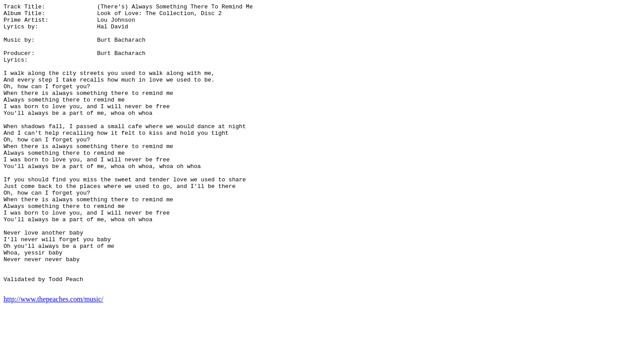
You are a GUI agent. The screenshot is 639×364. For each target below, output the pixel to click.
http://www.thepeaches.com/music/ (53, 356)
